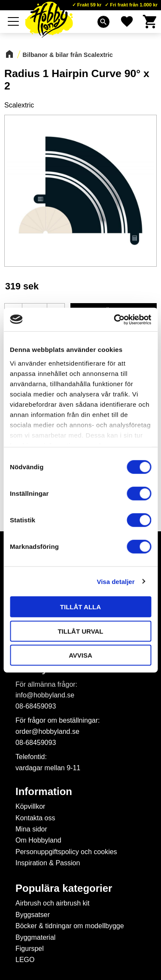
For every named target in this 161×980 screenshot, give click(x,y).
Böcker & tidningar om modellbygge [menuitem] (70, 926)
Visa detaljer (115, 581)
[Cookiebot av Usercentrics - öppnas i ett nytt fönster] (115, 319)
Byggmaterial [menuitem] (35, 937)
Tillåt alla (80, 607)
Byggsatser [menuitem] (33, 915)
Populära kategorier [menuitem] (64, 888)
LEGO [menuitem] (25, 960)
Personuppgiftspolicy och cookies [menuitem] (66, 852)
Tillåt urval (80, 631)
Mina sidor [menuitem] (31, 829)
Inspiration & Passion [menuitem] (48, 863)
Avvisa (80, 655)
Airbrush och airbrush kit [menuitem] (53, 903)
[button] (14, 21)
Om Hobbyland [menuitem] (38, 840)
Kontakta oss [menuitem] (35, 818)
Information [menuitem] (44, 792)
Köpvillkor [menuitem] (30, 806)
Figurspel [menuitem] (30, 949)
